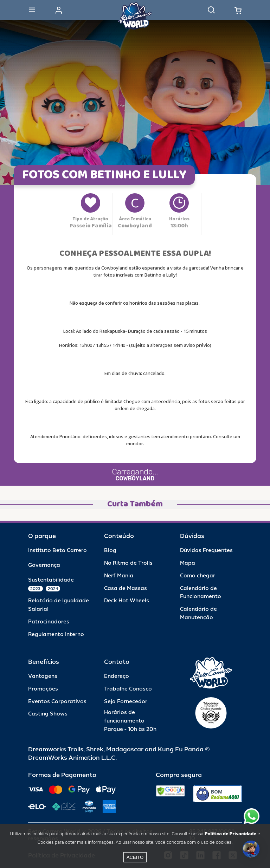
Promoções (43, 689)
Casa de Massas (126, 588)
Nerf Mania (119, 576)
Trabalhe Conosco (128, 689)
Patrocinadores (49, 622)
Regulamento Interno (56, 634)
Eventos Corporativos (57, 702)
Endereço (117, 676)
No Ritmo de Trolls (128, 563)
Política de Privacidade (230, 834)
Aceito (135, 857)
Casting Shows (48, 714)
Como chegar (198, 576)
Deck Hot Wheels (127, 601)
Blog (110, 550)
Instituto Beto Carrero (57, 550)
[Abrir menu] (32, 10)
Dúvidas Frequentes (206, 550)
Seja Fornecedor (126, 702)
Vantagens (43, 676)
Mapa (188, 563)
